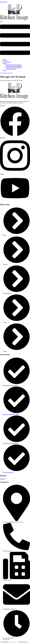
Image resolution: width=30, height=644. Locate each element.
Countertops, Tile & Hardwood (14, 68)
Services (5, 63)
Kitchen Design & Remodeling (14, 65)
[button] (15, 39)
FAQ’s (5, 70)
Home (5, 59)
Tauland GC (3, 479)
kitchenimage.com (14, 642)
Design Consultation (11, 69)
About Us (5, 61)
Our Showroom (7, 62)
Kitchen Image (4, 2)
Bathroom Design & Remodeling (14, 66)
